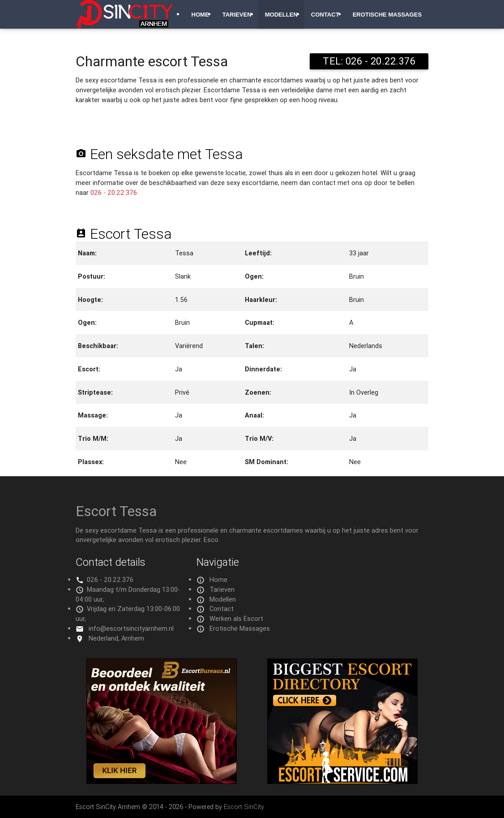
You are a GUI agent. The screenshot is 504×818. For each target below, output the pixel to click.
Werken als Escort (236, 618)
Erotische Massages (387, 15)
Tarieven (237, 15)
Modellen (281, 15)
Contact (325, 15)
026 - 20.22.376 (114, 192)
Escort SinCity (244, 807)
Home (200, 15)
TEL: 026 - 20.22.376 (369, 61)
